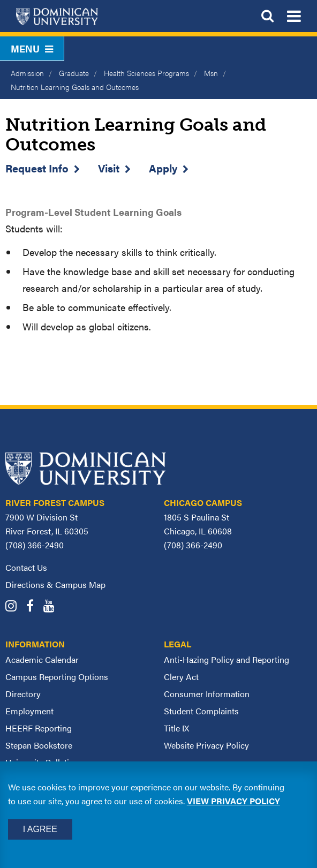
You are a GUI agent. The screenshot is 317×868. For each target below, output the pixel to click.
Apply (163, 168)
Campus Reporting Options (57, 677)
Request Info (37, 168)
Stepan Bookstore (39, 745)
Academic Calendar (42, 659)
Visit (109, 168)
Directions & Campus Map (55, 584)
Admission (27, 73)
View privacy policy (233, 801)
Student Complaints (201, 711)
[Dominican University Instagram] (15, 607)
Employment (29, 711)
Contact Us (26, 567)
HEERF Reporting (39, 728)
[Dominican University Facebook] (34, 607)
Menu (32, 48)
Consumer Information (207, 694)
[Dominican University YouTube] (53, 607)
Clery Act (181, 677)
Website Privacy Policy (206, 745)
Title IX (176, 728)
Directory (23, 694)
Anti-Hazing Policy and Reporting (227, 659)
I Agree (40, 829)
